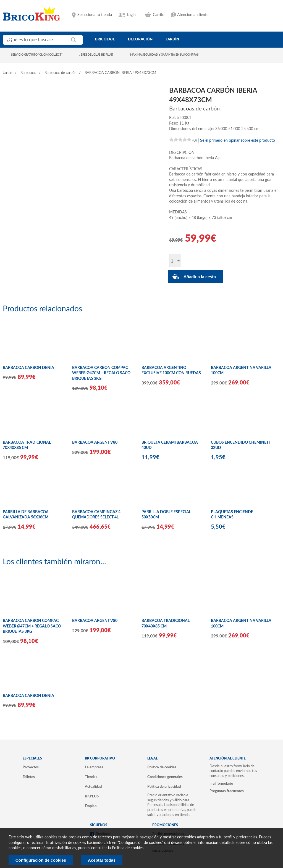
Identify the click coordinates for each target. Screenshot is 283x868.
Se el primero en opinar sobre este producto (238, 141)
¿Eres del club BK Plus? (96, 55)
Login (131, 15)
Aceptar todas (102, 860)
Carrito (159, 15)
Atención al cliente (193, 15)
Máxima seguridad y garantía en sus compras (164, 55)
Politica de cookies (128, 848)
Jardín (7, 73)
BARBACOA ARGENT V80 (95, 443)
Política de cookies (162, 767)
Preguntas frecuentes (227, 791)
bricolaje (105, 39)
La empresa (94, 767)
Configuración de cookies (41, 860)
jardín (172, 39)
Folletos (29, 777)
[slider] (180, 139)
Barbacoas (28, 73)
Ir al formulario (221, 784)
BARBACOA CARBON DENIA (28, 368)
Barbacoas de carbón (60, 73)
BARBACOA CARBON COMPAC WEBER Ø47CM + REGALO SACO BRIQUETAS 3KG (101, 373)
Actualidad (93, 787)
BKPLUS (92, 796)
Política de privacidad (164, 787)
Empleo (91, 806)
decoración (140, 39)
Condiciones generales (165, 777)
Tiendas (91, 777)
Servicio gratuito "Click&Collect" (37, 55)
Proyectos (31, 767)
